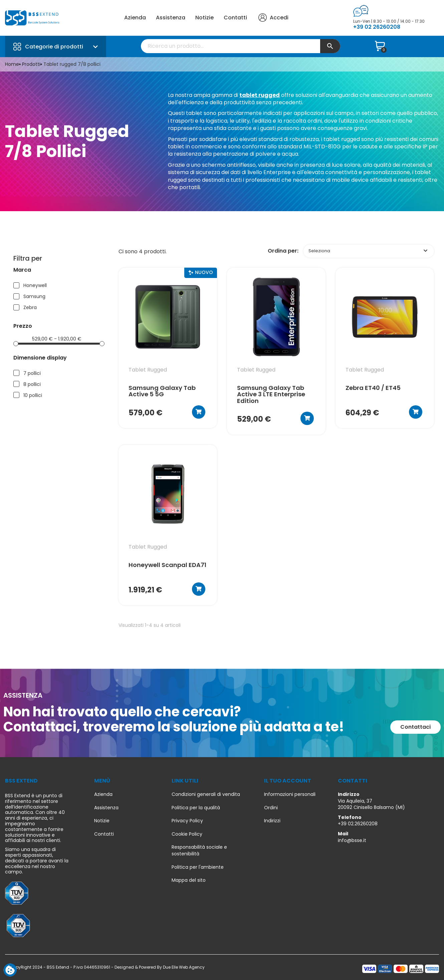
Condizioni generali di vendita (206, 794)
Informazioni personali (290, 794)
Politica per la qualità (196, 808)
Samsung (34, 297)
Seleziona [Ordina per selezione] (368, 251)
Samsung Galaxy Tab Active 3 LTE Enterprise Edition (271, 394)
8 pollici (32, 384)
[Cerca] (241, 46)
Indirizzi (272, 821)
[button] (415, 727)
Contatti (235, 18)
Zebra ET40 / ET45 (373, 388)
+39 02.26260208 (358, 824)
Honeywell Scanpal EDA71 (167, 565)
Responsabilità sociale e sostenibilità (199, 851)
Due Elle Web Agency (184, 967)
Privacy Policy (187, 821)
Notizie (204, 18)
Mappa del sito (189, 880)
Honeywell (35, 286)
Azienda (135, 18)
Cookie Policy (187, 834)
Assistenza (171, 18)
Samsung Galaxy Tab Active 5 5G (162, 391)
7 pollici (32, 373)
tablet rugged (260, 95)
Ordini (271, 808)
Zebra (30, 308)
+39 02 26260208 (377, 27)
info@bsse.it (352, 840)
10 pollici (33, 395)
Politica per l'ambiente (198, 867)
